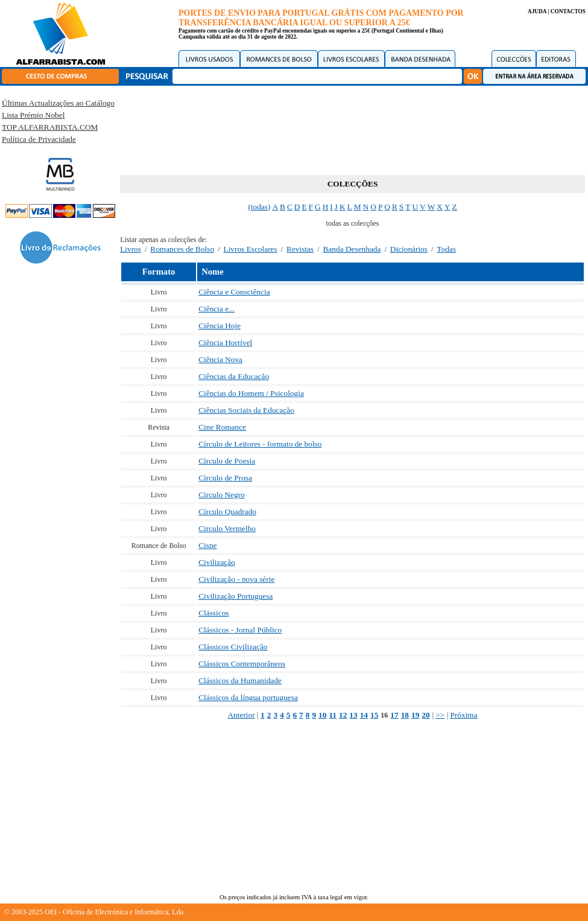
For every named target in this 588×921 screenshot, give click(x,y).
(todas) (259, 207)
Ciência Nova (220, 359)
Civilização (217, 562)
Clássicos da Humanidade (240, 680)
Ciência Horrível (225, 343)
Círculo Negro (222, 495)
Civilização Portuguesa (236, 596)
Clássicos (213, 613)
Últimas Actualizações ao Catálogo (58, 103)
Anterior (241, 715)
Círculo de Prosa (225, 478)
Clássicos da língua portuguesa (248, 697)
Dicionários (409, 249)
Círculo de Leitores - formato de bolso (260, 444)
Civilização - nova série (236, 579)
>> (440, 715)
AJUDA (537, 11)
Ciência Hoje (220, 326)
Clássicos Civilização (233, 647)
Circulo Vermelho (227, 528)
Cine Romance (222, 427)
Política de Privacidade (39, 139)
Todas (446, 249)
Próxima (463, 715)
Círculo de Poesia (227, 461)
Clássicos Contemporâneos (242, 664)
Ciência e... (217, 309)
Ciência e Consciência (234, 292)
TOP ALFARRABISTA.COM (50, 127)
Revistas (300, 249)
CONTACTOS (568, 11)
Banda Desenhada (352, 249)
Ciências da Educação (234, 376)
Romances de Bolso (182, 249)
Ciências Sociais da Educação (246, 410)
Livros (131, 249)
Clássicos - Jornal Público (240, 630)
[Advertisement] (353, 128)
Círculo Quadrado (227, 511)
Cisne (207, 545)
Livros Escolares (251, 249)
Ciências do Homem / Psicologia (251, 393)
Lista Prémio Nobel (33, 115)
